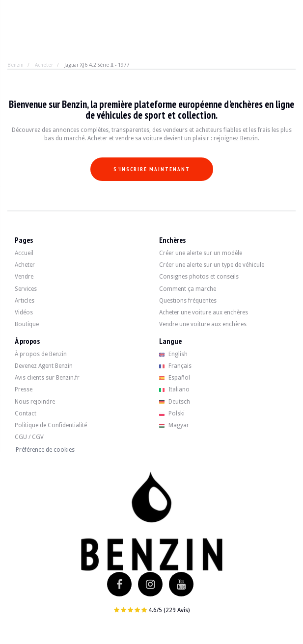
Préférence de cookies (45, 450)
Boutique (27, 324)
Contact (26, 413)
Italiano (175, 389)
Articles (25, 301)
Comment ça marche (188, 289)
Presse (24, 389)
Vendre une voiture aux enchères (203, 324)
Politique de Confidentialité (51, 425)
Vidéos (24, 312)
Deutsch (175, 402)
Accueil (24, 253)
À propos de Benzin (41, 354)
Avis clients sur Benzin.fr (47, 378)
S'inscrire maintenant (152, 169)
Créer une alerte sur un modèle (201, 253)
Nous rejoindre (35, 402)
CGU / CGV (29, 437)
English (174, 354)
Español (175, 378)
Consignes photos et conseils (199, 277)
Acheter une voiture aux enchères (204, 312)
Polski (172, 413)
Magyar (174, 425)
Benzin (15, 65)
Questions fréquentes (188, 301)
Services (26, 289)
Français (176, 366)
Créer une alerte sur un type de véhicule (212, 265)
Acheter (44, 65)
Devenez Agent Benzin (44, 366)
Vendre (24, 277)
